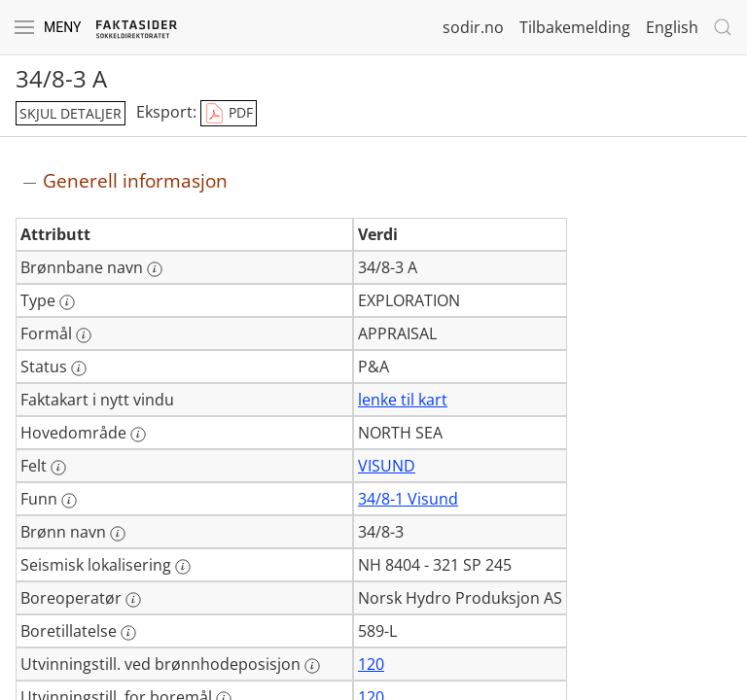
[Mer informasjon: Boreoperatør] (133, 600)
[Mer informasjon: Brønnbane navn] (155, 269)
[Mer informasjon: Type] (67, 302)
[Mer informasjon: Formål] (84, 335)
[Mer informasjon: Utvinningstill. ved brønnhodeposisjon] (312, 666)
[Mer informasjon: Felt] (58, 468)
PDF (229, 114)
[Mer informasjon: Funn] (69, 501)
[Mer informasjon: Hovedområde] (138, 435)
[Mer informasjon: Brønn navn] (118, 534)
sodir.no (473, 27)
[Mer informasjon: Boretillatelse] (128, 633)
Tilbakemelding (575, 27)
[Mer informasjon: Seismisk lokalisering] (183, 567)
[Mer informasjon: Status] (79, 368)
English (672, 27)
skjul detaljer (71, 113)
